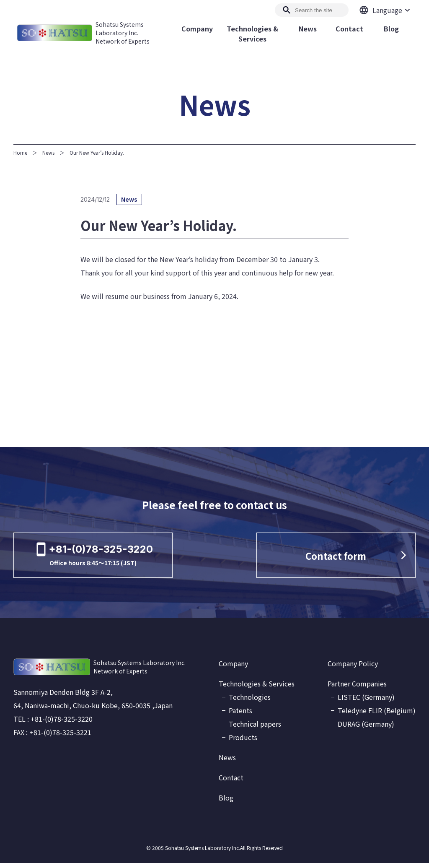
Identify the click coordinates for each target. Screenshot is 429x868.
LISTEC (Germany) (366, 702)
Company (233, 668)
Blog (226, 803)
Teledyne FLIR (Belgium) (377, 715)
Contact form (350, 558)
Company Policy (353, 668)
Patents (240, 715)
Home (20, 152)
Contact (231, 782)
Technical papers (255, 729)
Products (243, 742)
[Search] (312, 10)
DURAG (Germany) (366, 729)
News (48, 152)
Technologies (250, 702)
